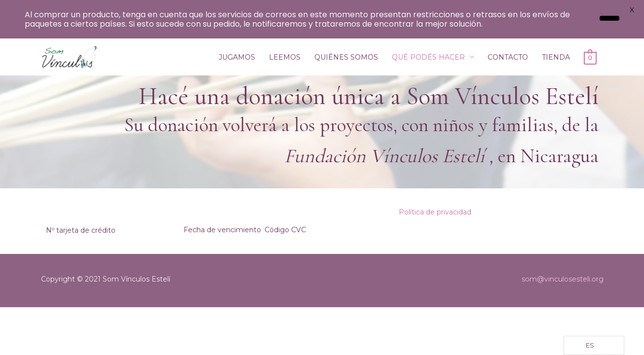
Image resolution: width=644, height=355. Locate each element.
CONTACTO (508, 57)
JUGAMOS (237, 57)
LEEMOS (285, 57)
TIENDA (556, 57)
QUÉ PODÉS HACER (428, 57)
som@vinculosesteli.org (563, 279)
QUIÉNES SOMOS (346, 57)
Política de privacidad (435, 212)
